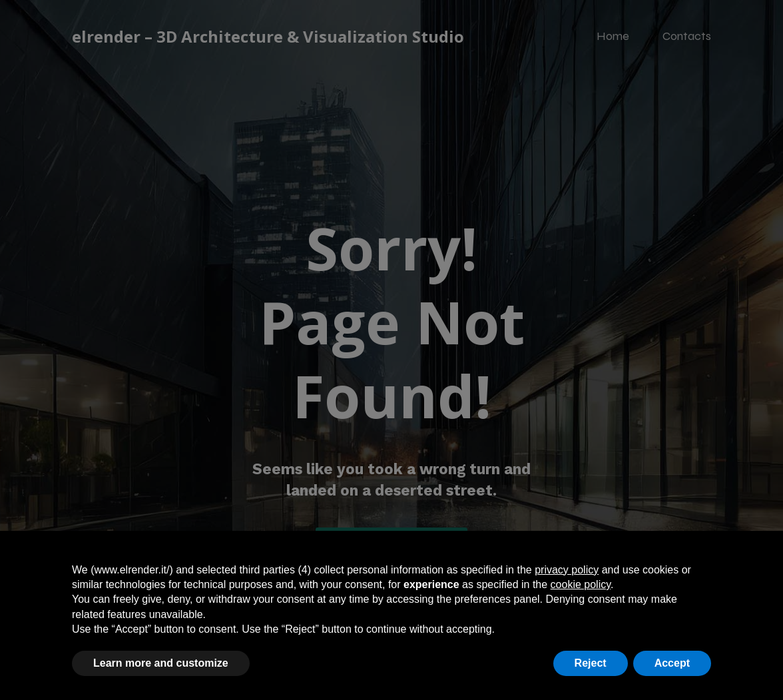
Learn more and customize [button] (161, 663)
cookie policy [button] (581, 584)
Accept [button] (672, 663)
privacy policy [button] (567, 570)
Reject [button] (591, 663)
